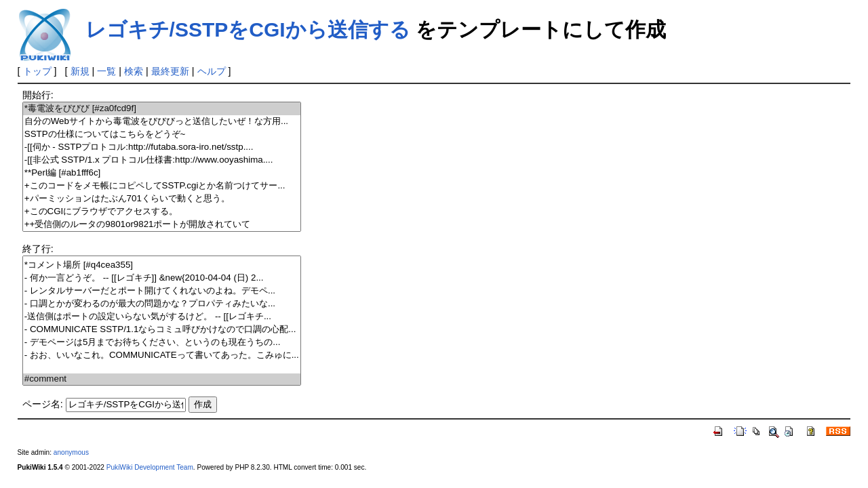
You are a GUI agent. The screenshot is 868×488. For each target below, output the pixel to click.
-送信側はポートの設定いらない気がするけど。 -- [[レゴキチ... (162, 317)
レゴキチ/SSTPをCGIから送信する (248, 29)
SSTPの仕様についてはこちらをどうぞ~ (162, 135)
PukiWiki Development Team (150, 467)
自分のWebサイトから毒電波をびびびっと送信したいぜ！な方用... (162, 122)
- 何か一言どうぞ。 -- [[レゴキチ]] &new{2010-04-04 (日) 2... (162, 278)
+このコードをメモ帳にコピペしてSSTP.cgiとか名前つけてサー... (162, 186)
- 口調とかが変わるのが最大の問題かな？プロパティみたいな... (162, 304)
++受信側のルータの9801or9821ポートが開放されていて (162, 225)
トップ (37, 71)
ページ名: (43, 404)
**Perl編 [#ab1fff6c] (162, 173)
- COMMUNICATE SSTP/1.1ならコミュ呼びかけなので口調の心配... (162, 330)
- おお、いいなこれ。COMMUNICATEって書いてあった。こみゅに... (162, 355)
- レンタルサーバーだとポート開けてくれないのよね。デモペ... (162, 291)
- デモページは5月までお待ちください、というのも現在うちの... (162, 343)
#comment (162, 379)
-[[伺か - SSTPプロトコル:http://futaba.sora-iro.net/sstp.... (162, 147)
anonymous (71, 452)
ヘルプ (212, 71)
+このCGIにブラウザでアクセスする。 (162, 212)
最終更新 (170, 71)
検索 (134, 71)
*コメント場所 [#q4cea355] (162, 265)
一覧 (106, 71)
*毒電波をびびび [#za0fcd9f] (162, 109)
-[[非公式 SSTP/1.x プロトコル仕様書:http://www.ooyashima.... (162, 160)
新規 (80, 71)
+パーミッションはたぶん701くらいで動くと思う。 (162, 199)
